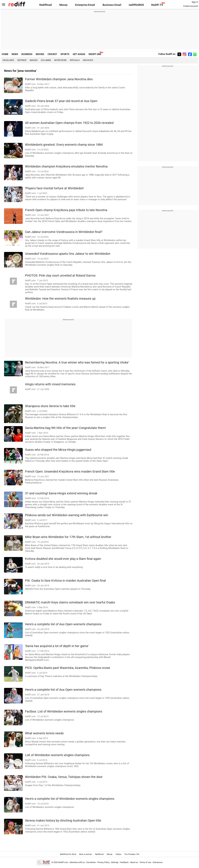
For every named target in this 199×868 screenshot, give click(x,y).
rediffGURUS (136, 5)
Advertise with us (77, 862)
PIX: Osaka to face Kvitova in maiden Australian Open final (65, 581)
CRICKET (52, 54)
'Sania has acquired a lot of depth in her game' (57, 646)
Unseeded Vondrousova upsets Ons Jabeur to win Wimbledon (68, 254)
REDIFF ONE (95, 54)
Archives (88, 60)
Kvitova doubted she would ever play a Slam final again (63, 559)
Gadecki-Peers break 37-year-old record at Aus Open (61, 101)
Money (64, 5)
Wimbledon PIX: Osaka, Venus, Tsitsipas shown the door (64, 777)
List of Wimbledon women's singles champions (57, 755)
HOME (5, 54)
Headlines (8, 60)
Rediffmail (46, 5)
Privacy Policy (103, 862)
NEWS (15, 54)
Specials (75, 60)
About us (134, 862)
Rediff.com (63, 862)
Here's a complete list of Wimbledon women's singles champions (70, 799)
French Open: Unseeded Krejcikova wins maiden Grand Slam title (70, 472)
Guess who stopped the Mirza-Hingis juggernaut (58, 450)
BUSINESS (27, 54)
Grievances (158, 862)
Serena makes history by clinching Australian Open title (63, 821)
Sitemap (115, 862)
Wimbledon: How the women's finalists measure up (60, 299)
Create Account (191, 6)
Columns (46, 60)
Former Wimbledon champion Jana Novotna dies (59, 79)
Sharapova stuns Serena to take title (50, 406)
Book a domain (86, 854)
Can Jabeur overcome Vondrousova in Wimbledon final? (64, 232)
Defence (22, 60)
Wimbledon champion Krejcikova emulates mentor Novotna (66, 166)
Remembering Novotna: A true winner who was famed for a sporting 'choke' (77, 362)
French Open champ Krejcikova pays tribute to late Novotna (66, 210)
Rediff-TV (157, 5)
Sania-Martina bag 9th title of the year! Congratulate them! (65, 428)
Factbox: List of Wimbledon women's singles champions (64, 711)
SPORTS (65, 54)
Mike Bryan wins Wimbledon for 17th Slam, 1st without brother (68, 537)
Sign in (195, 2)
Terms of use (145, 862)
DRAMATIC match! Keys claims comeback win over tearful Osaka (70, 602)
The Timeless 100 (132, 854)
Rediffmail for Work (68, 854)
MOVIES (40, 54)
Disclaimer (91, 862)
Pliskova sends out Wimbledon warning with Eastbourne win (67, 515)
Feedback (124, 862)
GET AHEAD (79, 54)
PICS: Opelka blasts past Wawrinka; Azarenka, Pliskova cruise (68, 668)
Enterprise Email (85, 5)
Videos (118, 854)
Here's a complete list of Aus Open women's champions (63, 624)
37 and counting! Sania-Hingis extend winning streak (61, 493)
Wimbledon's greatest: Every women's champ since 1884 (64, 145)
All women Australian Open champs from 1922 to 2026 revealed (69, 123)
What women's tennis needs (44, 733)
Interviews (60, 60)
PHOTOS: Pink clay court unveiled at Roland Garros (60, 276)
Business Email (112, 5)
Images (34, 60)
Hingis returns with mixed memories (50, 384)
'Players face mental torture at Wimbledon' (54, 188)
